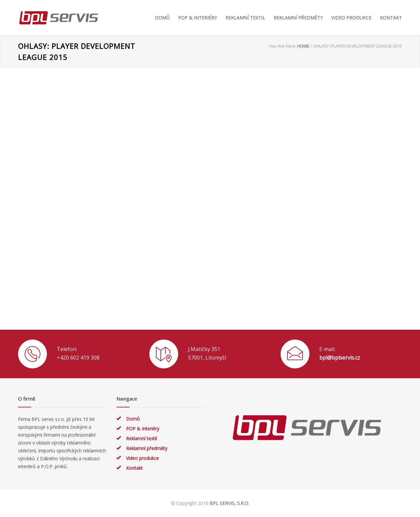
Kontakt (134, 468)
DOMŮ (162, 18)
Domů (133, 419)
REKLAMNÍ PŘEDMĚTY (298, 18)
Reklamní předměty (147, 448)
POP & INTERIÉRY (198, 18)
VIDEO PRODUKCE (351, 18)
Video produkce (142, 458)
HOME (303, 46)
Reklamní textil (141, 438)
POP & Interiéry (143, 429)
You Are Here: (283, 46)
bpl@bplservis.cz (340, 358)
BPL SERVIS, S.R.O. (230, 503)
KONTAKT (391, 18)
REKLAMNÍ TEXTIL (245, 18)
